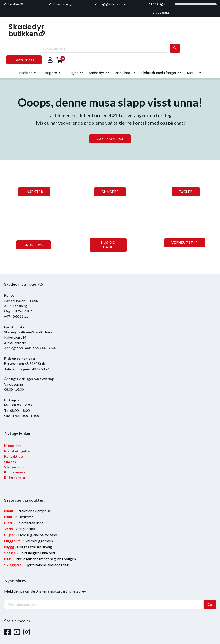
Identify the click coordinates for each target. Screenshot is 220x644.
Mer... (192, 73)
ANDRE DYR (34, 245)
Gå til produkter (110, 139)
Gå (210, 604)
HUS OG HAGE (108, 245)
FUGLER (186, 191)
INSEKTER (34, 191)
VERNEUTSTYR (185, 242)
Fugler (73, 73)
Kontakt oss (24, 60)
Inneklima (122, 73)
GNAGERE (110, 191)
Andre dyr (96, 73)
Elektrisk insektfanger (159, 73)
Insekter (25, 73)
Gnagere (50, 73)
